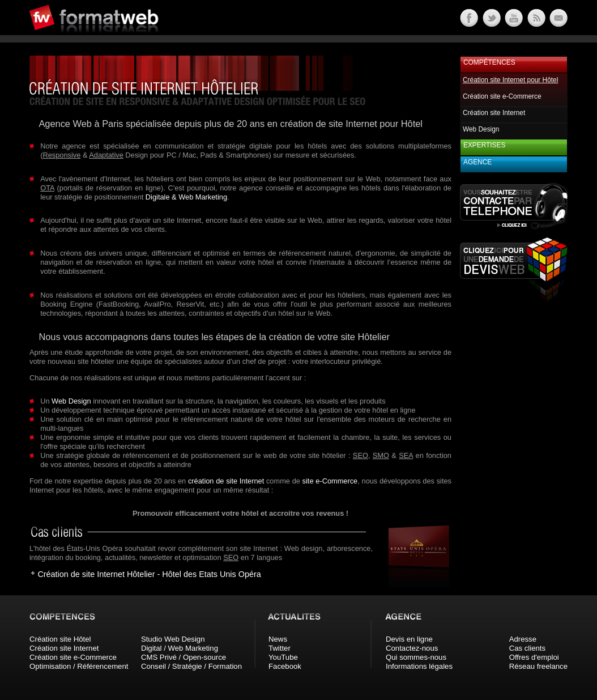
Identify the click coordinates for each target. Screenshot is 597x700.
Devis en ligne (409, 639)
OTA (47, 188)
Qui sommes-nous (416, 657)
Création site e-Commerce (502, 96)
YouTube (283, 657)
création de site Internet (226, 481)
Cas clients (528, 648)
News (278, 639)
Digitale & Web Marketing (186, 197)
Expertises (484, 145)
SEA (406, 455)
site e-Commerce (330, 481)
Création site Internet (494, 113)
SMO (381, 455)
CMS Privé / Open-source (184, 657)
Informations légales (419, 666)
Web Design (71, 401)
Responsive (61, 155)
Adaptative (106, 155)
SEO (361, 455)
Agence (477, 162)
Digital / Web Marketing (180, 648)
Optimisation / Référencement (79, 666)
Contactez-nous (412, 648)
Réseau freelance (538, 666)
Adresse (523, 639)
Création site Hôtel (60, 639)
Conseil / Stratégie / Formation (191, 666)
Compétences (489, 62)
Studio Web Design (173, 639)
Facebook (285, 666)
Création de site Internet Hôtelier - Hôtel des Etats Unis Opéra (149, 574)
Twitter (280, 648)
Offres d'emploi (534, 657)
